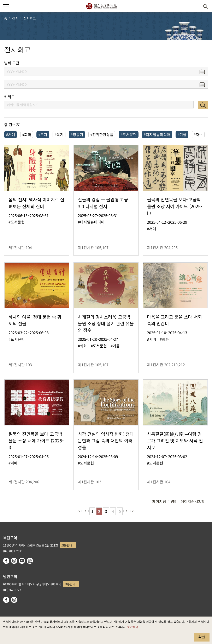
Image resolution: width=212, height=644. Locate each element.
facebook (6, 561)
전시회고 (30, 18)
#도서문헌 (129, 134)
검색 (203, 105)
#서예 (11, 134)
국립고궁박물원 (101, 6)
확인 (202, 637)
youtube (22, 561)
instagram (14, 561)
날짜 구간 (12, 63)
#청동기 (77, 134)
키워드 (9, 97)
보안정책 (132, 627)
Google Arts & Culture (30, 561)
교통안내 (67, 545)
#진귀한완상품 (102, 134)
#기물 (182, 134)
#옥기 (59, 134)
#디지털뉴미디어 (157, 134)
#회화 (27, 134)
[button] (196, 6)
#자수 (198, 134)
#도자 (43, 134)
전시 (15, 18)
